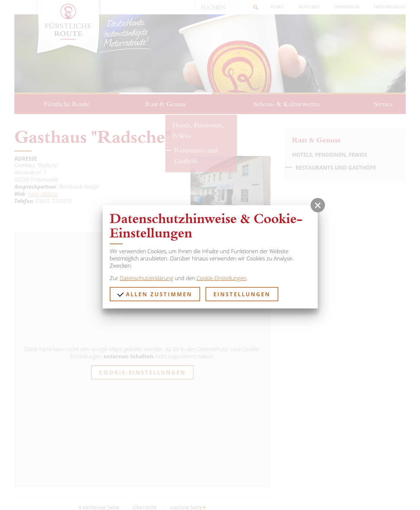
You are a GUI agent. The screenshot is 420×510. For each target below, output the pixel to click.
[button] (318, 205)
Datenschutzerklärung (147, 278)
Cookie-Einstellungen (221, 278)
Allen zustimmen (155, 294)
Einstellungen (242, 294)
